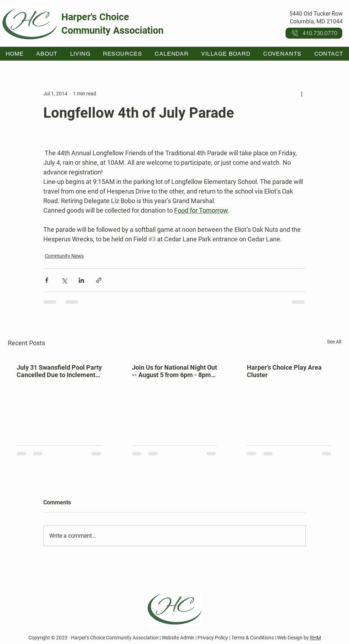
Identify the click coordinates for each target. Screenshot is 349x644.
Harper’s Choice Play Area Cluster (284, 371)
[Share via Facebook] (47, 280)
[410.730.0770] (314, 33)
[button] (47, 54)
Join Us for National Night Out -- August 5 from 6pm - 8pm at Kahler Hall (174, 371)
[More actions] (301, 94)
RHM (315, 638)
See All (334, 342)
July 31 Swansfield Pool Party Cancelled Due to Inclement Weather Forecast (59, 371)
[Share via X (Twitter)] (64, 280)
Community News (64, 256)
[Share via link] (99, 280)
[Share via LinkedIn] (81, 280)
